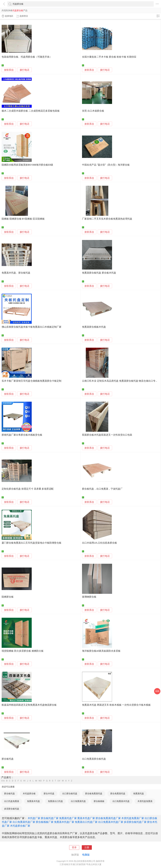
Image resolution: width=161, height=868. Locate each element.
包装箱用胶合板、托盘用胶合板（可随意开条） (27, 57)
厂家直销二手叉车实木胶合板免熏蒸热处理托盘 (107, 219)
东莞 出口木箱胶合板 (93, 111)
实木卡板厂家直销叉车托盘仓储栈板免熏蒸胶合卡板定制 (32, 381)
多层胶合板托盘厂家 (135, 822)
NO (40, 781)
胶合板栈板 (99, 801)
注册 (87, 847)
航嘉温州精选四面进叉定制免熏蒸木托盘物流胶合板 (29, 705)
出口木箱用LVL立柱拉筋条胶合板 (99, 543)
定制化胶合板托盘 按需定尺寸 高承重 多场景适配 (28, 489)
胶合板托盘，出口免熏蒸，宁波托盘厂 (102, 489)
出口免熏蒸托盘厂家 (24, 822)
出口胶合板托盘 (70, 794)
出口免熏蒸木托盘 (121, 801)
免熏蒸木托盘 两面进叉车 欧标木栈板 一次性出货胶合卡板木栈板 (116, 705)
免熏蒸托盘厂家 (68, 818)
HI (24, 781)
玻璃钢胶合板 (89, 597)
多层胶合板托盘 (12, 809)
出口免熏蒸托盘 (78, 801)
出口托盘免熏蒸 (12, 801)
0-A (3, 781)
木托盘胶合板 (29, 794)
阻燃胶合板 (8, 597)
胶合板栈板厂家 (45, 822)
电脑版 (86, 855)
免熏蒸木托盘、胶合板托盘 (16, 273)
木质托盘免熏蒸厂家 (133, 818)
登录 (74, 847)
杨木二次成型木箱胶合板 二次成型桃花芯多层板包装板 (31, 111)
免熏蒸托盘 (139, 794)
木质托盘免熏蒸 (145, 801)
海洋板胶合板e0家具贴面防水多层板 (101, 651)
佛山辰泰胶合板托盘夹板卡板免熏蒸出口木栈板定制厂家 (32, 327)
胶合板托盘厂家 (50, 818)
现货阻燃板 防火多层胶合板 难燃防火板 (23, 651)
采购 (157, 691)
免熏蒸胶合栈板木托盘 (94, 327)
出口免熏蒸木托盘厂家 (111, 822)
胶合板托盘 (8, 759)
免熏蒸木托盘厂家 (64, 822)
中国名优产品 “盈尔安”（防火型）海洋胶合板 (106, 165)
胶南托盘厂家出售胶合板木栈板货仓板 (22, 435)
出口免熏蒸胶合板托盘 (94, 759)
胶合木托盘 (49, 794)
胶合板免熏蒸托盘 (94, 794)
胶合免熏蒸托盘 (118, 794)
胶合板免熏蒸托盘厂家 (108, 818)
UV (59, 781)
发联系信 (9, 70)
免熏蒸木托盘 (33, 801)
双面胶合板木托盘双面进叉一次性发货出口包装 (107, 435)
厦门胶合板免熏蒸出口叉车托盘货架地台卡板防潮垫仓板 (32, 543)
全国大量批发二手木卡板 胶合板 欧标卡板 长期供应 (109, 57)
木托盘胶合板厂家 (20, 826)
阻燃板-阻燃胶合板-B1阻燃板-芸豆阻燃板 (23, 219)
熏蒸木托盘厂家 (86, 818)
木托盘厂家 (34, 818)
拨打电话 (25, 70)
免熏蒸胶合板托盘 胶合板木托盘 (99, 273)
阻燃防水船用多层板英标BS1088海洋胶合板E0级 (27, 165)
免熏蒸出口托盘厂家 (86, 822)
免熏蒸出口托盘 (55, 801)
